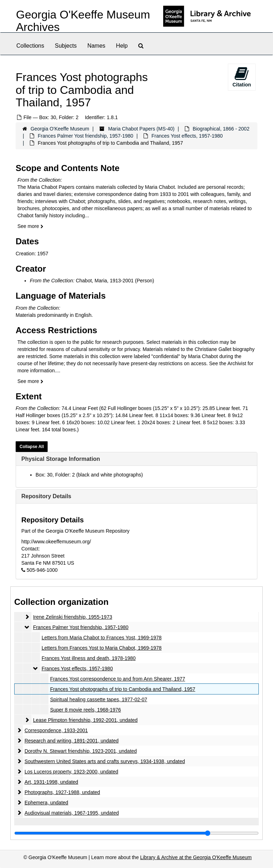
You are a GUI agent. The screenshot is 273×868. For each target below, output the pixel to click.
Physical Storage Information (61, 459)
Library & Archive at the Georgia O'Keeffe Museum (196, 857)
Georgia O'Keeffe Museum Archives (83, 21)
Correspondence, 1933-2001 (56, 730)
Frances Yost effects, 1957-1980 (187, 136)
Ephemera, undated (46, 803)
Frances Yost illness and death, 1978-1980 (89, 658)
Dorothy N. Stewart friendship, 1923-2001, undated (81, 751)
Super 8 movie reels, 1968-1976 (85, 710)
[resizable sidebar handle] (136, 833)
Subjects (66, 46)
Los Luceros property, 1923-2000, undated (71, 772)
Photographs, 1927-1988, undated (62, 792)
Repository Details (46, 496)
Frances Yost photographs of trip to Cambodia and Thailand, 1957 (123, 689)
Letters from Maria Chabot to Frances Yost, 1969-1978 (102, 638)
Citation (242, 77)
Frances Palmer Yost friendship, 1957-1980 (85, 136)
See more (30, 226)
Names (97, 46)
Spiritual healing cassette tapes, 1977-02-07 (99, 699)
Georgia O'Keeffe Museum (60, 129)
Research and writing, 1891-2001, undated (72, 741)
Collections (30, 46)
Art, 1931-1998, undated (51, 782)
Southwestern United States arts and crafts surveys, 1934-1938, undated (105, 761)
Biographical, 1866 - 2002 (221, 129)
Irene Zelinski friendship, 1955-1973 (73, 617)
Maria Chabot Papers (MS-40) (141, 129)
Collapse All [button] (32, 447)
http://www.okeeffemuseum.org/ (56, 542)
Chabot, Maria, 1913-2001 (105, 281)
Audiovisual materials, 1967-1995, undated (72, 813)
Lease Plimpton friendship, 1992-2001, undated (85, 720)
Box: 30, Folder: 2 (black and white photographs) (89, 475)
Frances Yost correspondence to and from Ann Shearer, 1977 (118, 679)
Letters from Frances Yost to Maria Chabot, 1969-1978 (102, 648)
